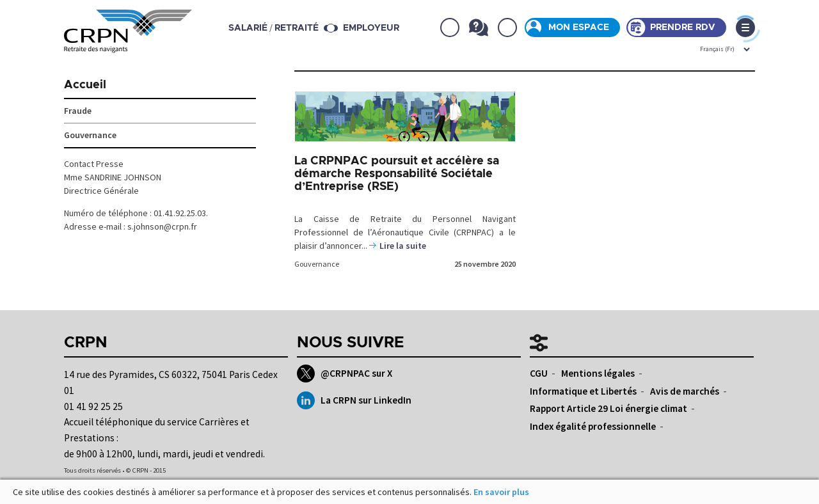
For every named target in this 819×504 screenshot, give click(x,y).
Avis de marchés (685, 391)
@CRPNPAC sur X (345, 374)
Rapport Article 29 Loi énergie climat (608, 408)
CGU (539, 373)
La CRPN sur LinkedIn (354, 400)
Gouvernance (317, 264)
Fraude (78, 111)
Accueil (85, 85)
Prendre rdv (683, 28)
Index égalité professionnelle (593, 426)
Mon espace (579, 28)
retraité (297, 28)
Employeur (371, 28)
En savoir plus (501, 492)
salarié (248, 28)
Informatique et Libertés (583, 391)
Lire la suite (403, 246)
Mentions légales (598, 373)
